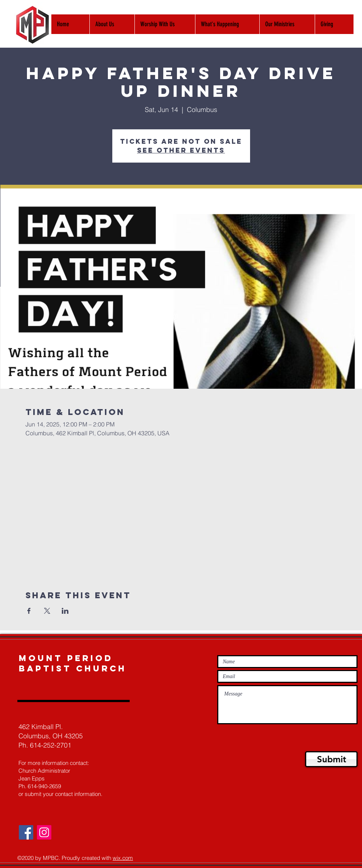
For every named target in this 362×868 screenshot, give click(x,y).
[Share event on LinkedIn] (65, 611)
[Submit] (331, 759)
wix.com (123, 858)
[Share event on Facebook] (29, 611)
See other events (181, 150)
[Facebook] (26, 832)
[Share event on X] (47, 611)
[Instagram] (44, 832)
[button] (165, 24)
